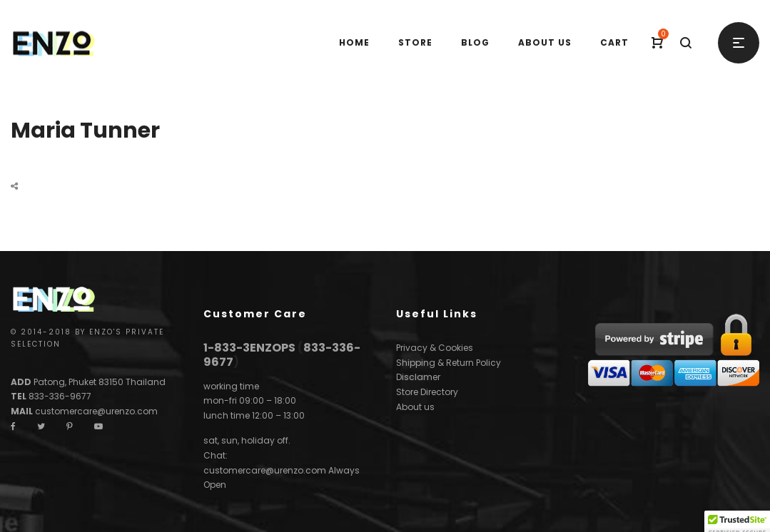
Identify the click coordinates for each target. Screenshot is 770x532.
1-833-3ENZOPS (249, 348)
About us (415, 407)
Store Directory (427, 392)
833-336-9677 (60, 396)
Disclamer (418, 377)
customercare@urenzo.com (96, 411)
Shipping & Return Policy (449, 363)
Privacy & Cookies (435, 348)
